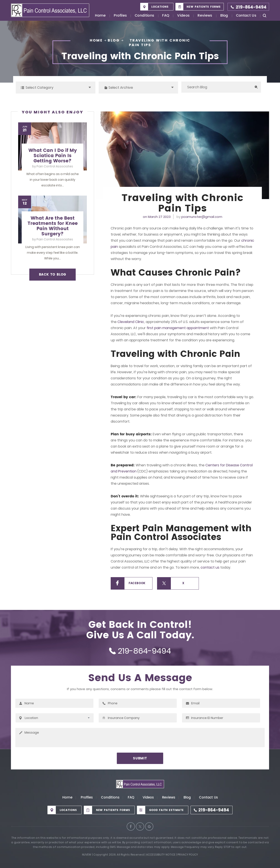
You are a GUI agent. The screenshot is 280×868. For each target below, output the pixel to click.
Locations (160, 7)
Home (100, 16)
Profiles (120, 16)
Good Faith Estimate (166, 810)
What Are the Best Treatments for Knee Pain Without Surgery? (53, 226)
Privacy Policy (188, 855)
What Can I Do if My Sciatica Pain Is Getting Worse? (53, 156)
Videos (183, 16)
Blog (224, 16)
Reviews (205, 16)
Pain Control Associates (55, 166)
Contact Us (246, 16)
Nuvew (87, 855)
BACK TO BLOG (53, 275)
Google (149, 826)
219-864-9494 (251, 7)
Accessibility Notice (161, 855)
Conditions (144, 16)
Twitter (140, 826)
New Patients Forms (204, 7)
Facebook (137, 583)
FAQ (166, 16)
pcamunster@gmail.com (202, 217)
